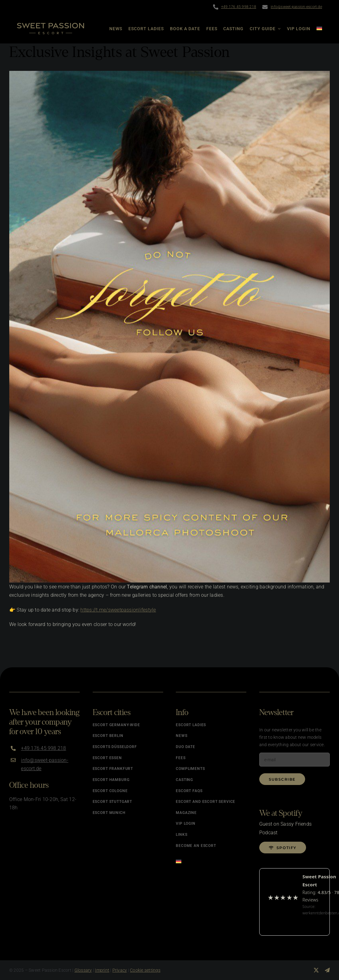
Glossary (83, 970)
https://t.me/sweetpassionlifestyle (118, 610)
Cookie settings (145, 970)
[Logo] (50, 25)
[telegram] (327, 970)
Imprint (102, 970)
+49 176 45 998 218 (239, 7)
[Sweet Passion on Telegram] (169, 327)
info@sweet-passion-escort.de (296, 7)
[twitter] (316, 970)
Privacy (120, 970)
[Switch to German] (316, 29)
